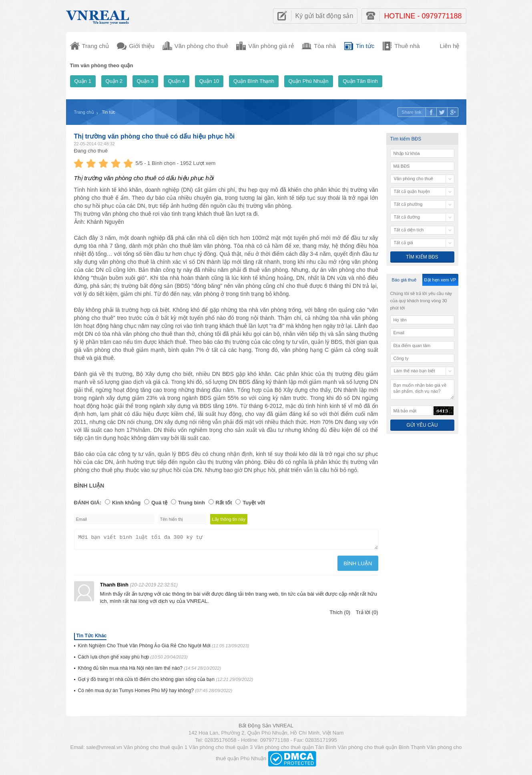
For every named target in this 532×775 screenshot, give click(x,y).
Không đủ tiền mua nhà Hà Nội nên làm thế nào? (150, 671)
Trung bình (192, 503)
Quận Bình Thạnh (254, 81)
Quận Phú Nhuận (309, 81)
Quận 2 (114, 81)
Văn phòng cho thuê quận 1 (156, 750)
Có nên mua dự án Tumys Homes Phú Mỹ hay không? (155, 693)
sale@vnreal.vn (104, 750)
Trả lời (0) (367, 615)
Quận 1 (83, 81)
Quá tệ (159, 503)
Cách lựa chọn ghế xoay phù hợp (133, 659)
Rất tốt (224, 503)
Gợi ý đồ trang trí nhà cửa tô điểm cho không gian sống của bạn (166, 682)
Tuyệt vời (254, 503)
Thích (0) (340, 615)
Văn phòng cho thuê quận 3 (221, 750)
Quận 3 (145, 81)
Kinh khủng (126, 503)
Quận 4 (177, 81)
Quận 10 (209, 81)
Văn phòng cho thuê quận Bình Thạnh (381, 750)
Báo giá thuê (404, 280)
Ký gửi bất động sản (324, 16)
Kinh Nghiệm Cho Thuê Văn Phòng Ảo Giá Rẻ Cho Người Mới (164, 648)
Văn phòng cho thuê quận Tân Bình (295, 750)
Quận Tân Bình (360, 81)
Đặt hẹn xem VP (440, 280)
